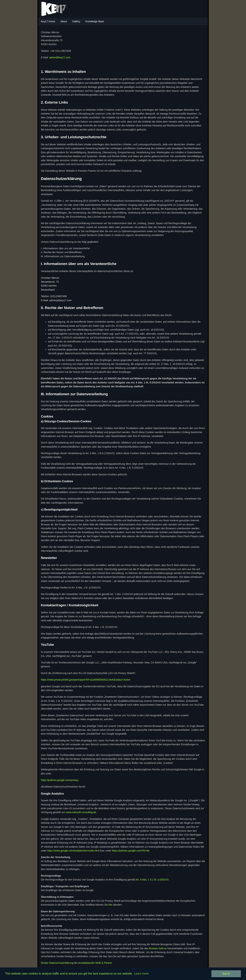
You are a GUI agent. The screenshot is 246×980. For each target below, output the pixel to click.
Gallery (76, 21)
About (64, 21)
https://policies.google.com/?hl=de (131, 851)
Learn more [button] (141, 974)
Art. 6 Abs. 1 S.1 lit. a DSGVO (152, 880)
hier (110, 905)
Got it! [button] (226, 974)
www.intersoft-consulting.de (81, 812)
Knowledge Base (95, 21)
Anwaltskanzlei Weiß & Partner (95, 963)
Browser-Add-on (158, 948)
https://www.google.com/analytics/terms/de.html (73, 851)
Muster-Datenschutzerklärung (57, 963)
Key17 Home (48, 21)
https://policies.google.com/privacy (60, 780)
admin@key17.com (60, 57)
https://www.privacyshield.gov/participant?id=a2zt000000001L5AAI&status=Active (86, 680)
